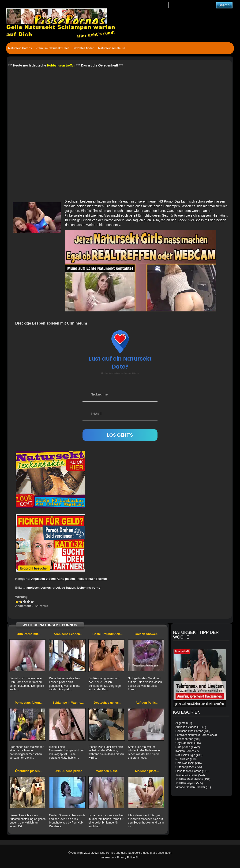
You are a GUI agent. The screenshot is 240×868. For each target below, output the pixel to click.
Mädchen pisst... (107, 771)
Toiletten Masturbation (189, 779)
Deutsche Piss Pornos (189, 731)
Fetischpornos (184, 739)
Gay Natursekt (184, 743)
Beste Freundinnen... (108, 634)
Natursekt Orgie (185, 755)
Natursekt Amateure (112, 48)
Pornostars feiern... (29, 703)
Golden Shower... (147, 634)
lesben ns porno (89, 588)
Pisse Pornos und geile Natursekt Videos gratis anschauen (135, 853)
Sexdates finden (84, 48)
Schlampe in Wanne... (68, 703)
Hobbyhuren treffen (61, 65)
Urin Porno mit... (29, 634)
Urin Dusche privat (68, 771)
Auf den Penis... (147, 703)
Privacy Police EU (128, 857)
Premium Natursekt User (52, 48)
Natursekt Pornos (20, 48)
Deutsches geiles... (107, 703)
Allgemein (182, 723)
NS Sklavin (182, 759)
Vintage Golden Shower (190, 787)
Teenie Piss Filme (186, 775)
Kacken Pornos (185, 751)
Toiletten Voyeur (185, 783)
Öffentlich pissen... (29, 771)
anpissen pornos (39, 588)
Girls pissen (66, 579)
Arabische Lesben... (68, 634)
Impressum (107, 857)
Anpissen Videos (43, 579)
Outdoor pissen (185, 767)
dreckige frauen (64, 588)
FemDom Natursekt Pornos (192, 735)
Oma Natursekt (185, 763)
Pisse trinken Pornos (92, 579)
